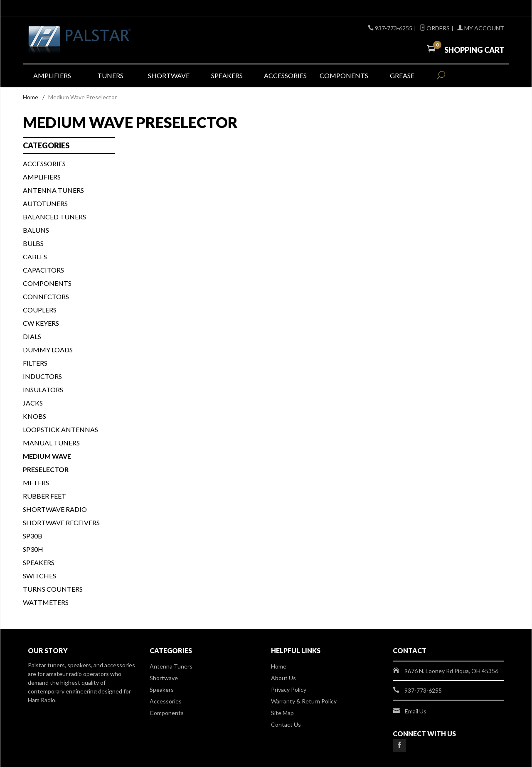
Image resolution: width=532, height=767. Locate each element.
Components (344, 75)
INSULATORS (43, 390)
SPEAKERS (39, 562)
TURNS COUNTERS (53, 589)
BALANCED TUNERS (54, 217)
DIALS (32, 336)
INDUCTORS (42, 376)
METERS (36, 483)
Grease (402, 75)
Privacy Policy (289, 690)
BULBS (33, 243)
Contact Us (286, 724)
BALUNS (36, 230)
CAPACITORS (43, 270)
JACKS (33, 403)
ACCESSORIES (44, 163)
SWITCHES (39, 576)
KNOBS (34, 416)
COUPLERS (40, 310)
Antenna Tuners (53, 190)
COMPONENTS (47, 283)
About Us (283, 678)
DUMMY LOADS (48, 350)
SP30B (33, 536)
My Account (481, 28)
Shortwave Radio (55, 509)
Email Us (416, 711)
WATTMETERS (46, 602)
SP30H (33, 549)
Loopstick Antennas (60, 429)
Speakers (227, 75)
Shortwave (169, 75)
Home (31, 97)
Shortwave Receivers (61, 522)
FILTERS (35, 363)
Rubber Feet (44, 496)
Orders (435, 28)
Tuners (110, 75)
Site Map (282, 713)
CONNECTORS (46, 296)
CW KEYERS (41, 323)
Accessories (285, 75)
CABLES (35, 257)
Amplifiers (52, 75)
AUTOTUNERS (45, 203)
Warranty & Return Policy (304, 701)
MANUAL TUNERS (51, 443)
